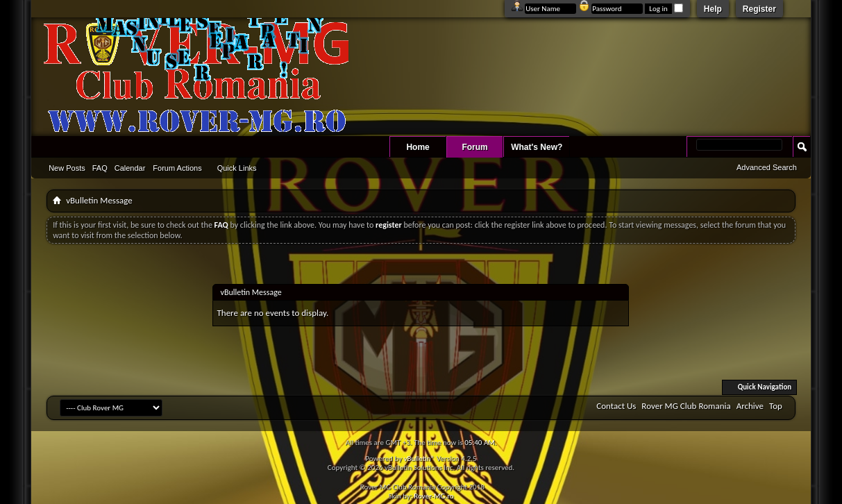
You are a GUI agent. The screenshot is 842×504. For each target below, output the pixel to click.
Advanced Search (767, 167)
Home (418, 147)
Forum (474, 147)
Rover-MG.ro (433, 496)
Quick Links (237, 168)
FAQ (100, 168)
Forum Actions (177, 168)
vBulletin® (419, 459)
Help (713, 9)
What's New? (537, 147)
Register (759, 9)
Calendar (130, 168)
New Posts (67, 168)
